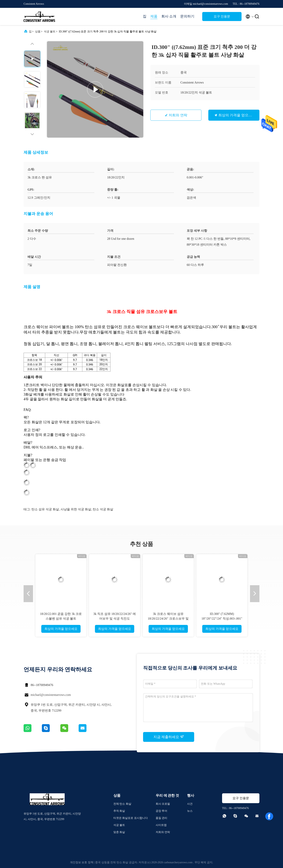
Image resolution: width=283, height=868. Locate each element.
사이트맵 (161, 825)
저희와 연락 (178, 115)
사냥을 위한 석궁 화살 (76, 509)
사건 (190, 804)
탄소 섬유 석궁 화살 (45, 509)
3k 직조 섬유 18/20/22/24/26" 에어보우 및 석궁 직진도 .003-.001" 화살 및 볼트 (115, 619)
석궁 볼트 (50, 32)
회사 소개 (169, 16)
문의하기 (187, 16)
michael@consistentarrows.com (51, 695)
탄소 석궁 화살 (103, 509)
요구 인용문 (222, 16)
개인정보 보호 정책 (82, 862)
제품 (154, 16)
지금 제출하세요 (169, 737)
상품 (38, 32)
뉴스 (190, 811)
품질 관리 (162, 818)
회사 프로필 (163, 804)
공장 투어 (162, 811)
